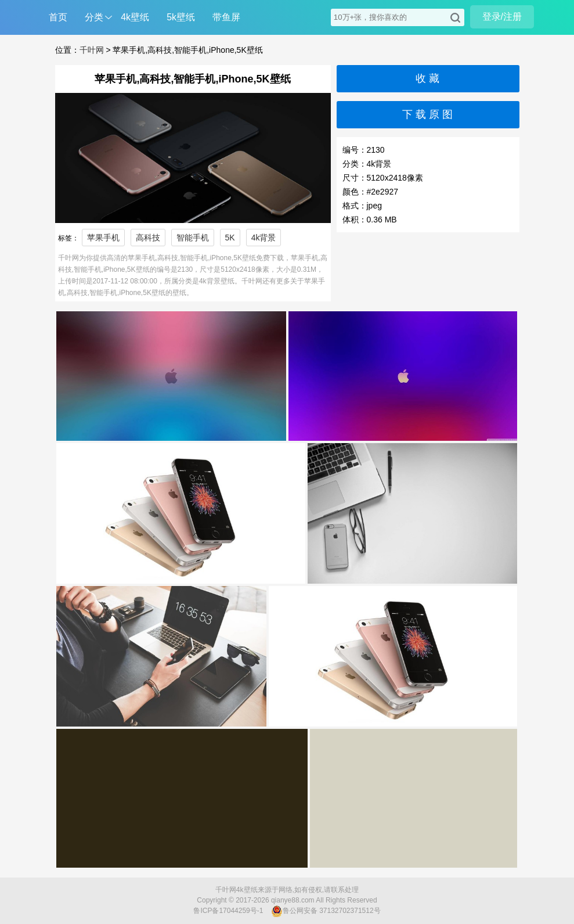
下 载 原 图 (427, 114)
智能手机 (193, 238)
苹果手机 (103, 238)
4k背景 (264, 238)
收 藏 (427, 78)
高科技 (148, 238)
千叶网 (92, 50)
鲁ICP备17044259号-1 (228, 911)
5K (230, 238)
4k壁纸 (135, 17)
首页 (58, 17)
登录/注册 (502, 17)
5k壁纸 (181, 17)
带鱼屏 (226, 17)
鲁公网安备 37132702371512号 (326, 911)
